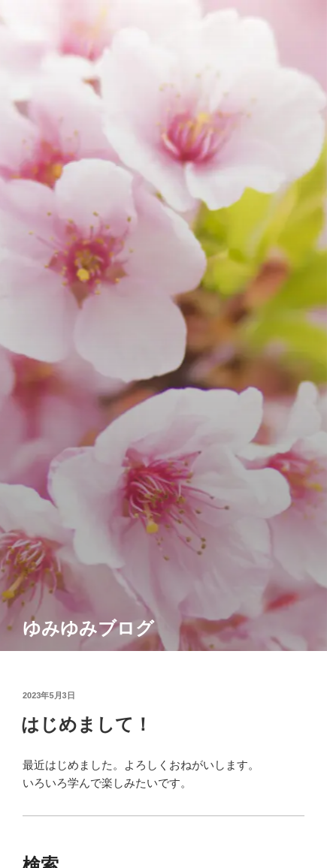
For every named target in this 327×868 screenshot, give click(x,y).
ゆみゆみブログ (88, 628)
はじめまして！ (86, 724)
